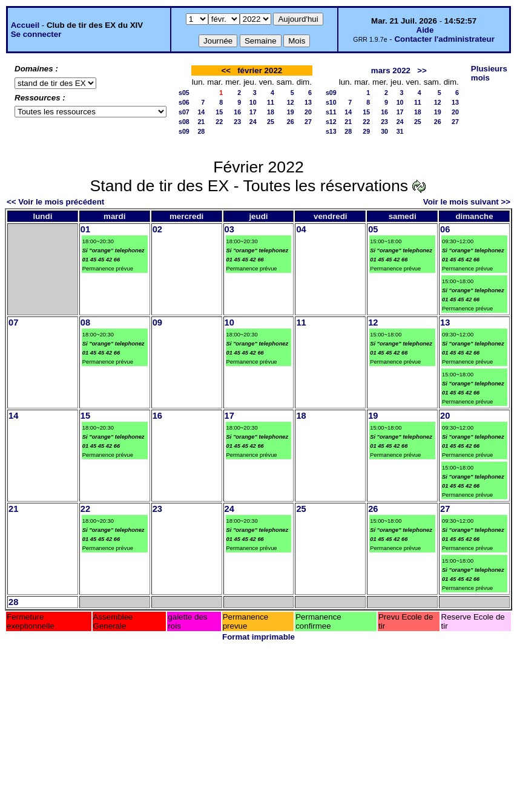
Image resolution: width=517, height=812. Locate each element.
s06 (184, 102)
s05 (184, 93)
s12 (331, 122)
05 (373, 229)
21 (201, 122)
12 (291, 102)
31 (400, 131)
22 (219, 122)
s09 (184, 131)
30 (384, 131)
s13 (331, 131)
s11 (331, 112)
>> (422, 70)
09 (157, 323)
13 (308, 102)
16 (237, 112)
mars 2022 (391, 70)
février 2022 (260, 70)
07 (13, 323)
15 (219, 112)
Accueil (25, 25)
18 (271, 112)
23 (237, 122)
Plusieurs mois (489, 73)
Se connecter (36, 34)
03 (229, 229)
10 (253, 102)
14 (201, 112)
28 (201, 131)
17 (253, 112)
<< (226, 70)
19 (291, 112)
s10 (331, 102)
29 (366, 131)
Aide (425, 30)
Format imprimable (258, 637)
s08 (184, 122)
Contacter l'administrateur (444, 39)
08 (85, 323)
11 (271, 102)
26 (291, 122)
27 (308, 122)
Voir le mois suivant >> (467, 202)
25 (271, 122)
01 (85, 229)
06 (445, 229)
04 (301, 229)
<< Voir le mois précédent (55, 202)
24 (253, 122)
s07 (184, 112)
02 (157, 229)
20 (308, 112)
